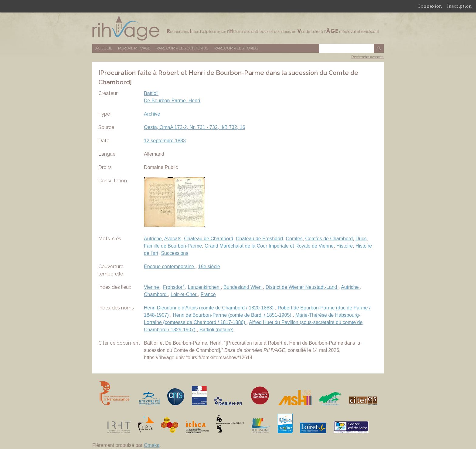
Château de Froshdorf (260, 239)
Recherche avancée (367, 57)
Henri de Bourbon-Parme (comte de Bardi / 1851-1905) (233, 315)
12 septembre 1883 (165, 141)
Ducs (361, 239)
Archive (152, 114)
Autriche (153, 239)
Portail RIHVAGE (134, 48)
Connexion (430, 6)
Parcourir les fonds (236, 48)
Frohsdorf (174, 287)
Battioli (151, 93)
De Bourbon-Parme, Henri (172, 101)
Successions (175, 253)
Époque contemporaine (170, 267)
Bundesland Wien (243, 287)
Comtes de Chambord (329, 239)
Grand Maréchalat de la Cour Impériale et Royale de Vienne (269, 246)
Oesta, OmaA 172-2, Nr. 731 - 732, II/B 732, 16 (195, 127)
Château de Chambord (209, 239)
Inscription (459, 6)
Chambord (156, 294)
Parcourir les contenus (182, 48)
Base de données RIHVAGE (238, 28)
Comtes (294, 239)
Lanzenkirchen (204, 287)
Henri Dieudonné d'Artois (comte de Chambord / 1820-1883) (209, 308)
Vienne (152, 287)
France (208, 294)
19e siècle (209, 267)
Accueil (104, 48)
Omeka (152, 445)
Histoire (345, 246)
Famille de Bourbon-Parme (173, 246)
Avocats (173, 239)
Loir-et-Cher (184, 294)
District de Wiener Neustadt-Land (302, 287)
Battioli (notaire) (216, 330)
